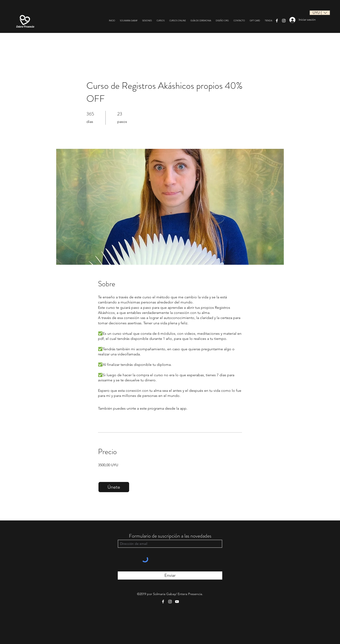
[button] (320, 13)
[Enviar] (170, 575)
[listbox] (320, 13)
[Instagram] (284, 21)
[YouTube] (177, 602)
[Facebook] (277, 21)
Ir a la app (196, 408)
